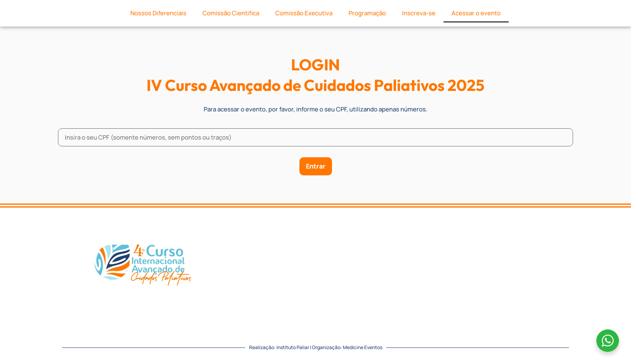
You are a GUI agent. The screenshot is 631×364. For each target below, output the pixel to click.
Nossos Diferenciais (158, 13)
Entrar (316, 166)
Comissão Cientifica (231, 13)
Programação (367, 13)
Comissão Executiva (304, 13)
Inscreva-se (419, 13)
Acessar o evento (476, 13)
